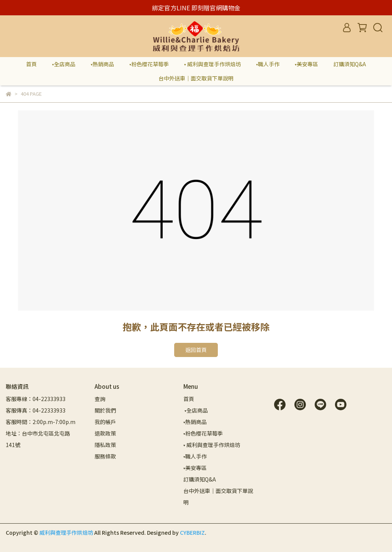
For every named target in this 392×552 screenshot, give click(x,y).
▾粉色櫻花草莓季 (149, 64)
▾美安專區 (306, 64)
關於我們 (105, 410)
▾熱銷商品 (102, 64)
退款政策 (105, 433)
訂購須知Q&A (350, 64)
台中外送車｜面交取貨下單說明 (196, 78)
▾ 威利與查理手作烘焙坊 (212, 64)
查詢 (100, 399)
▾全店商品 (64, 64)
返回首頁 (196, 350)
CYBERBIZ (192, 532)
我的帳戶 (105, 422)
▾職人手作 (268, 64)
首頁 (31, 64)
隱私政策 (105, 445)
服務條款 (105, 456)
